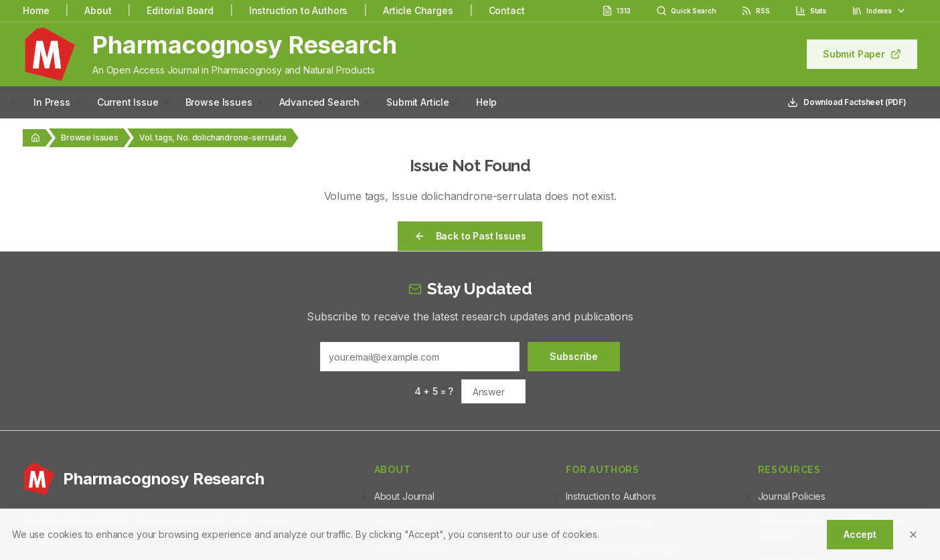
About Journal (404, 496)
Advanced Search (320, 102)
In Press (52, 102)
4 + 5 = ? (434, 391)
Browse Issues (219, 102)
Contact (507, 10)
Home (36, 10)
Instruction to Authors (298, 10)
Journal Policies (792, 496)
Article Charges (418, 10)
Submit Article (418, 102)
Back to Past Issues (470, 236)
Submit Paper (862, 54)
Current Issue (128, 102)
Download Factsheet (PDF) (847, 102)
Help (486, 102)
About (98, 10)
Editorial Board (180, 10)
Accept (860, 534)
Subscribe (574, 356)
